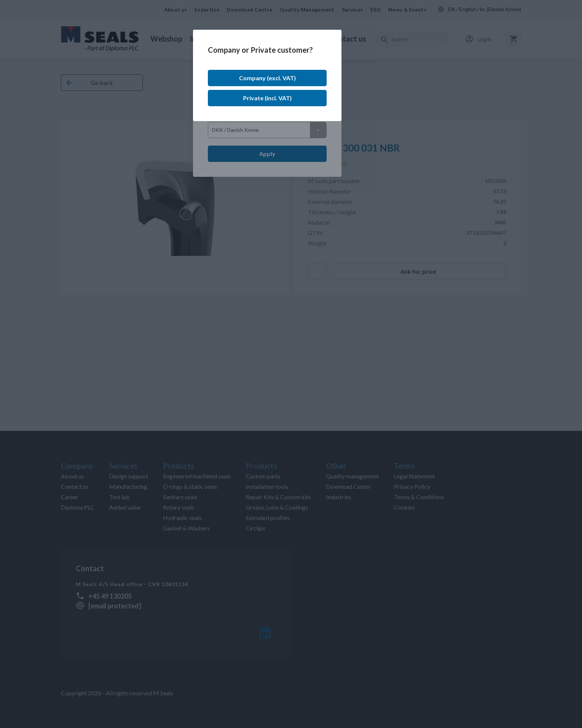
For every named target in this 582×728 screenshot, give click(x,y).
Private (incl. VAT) (267, 98)
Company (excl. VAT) (267, 78)
